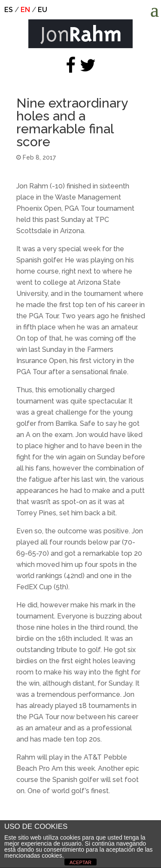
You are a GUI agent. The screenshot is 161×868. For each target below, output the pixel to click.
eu (43, 10)
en (25, 10)
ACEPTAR (80, 862)
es (9, 10)
